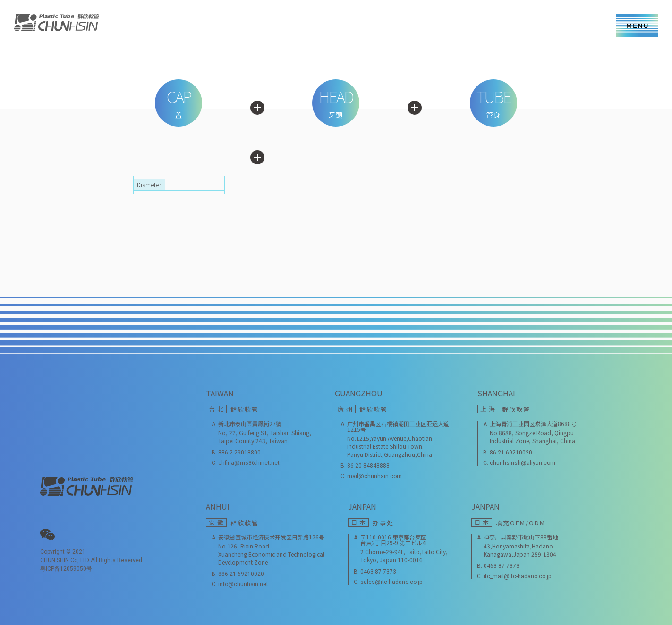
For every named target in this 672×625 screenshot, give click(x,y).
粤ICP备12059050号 (66, 569)
